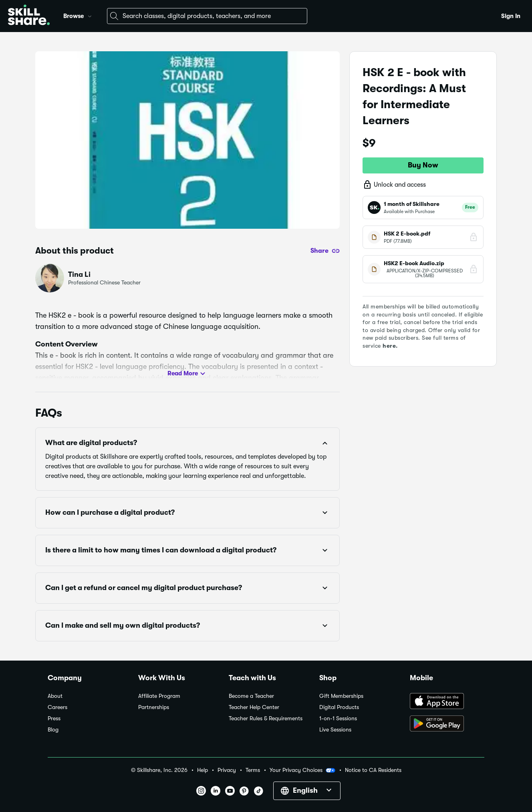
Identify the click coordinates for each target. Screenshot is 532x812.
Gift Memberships (341, 696)
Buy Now (423, 165)
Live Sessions (335, 730)
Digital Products (339, 707)
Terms (253, 770)
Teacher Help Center (254, 707)
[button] (90, 15)
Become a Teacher (251, 696)
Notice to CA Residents (373, 770)
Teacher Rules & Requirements (266, 718)
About (55, 696)
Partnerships (154, 707)
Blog (53, 730)
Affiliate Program (159, 696)
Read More (187, 374)
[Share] (325, 251)
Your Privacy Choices (302, 770)
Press (54, 718)
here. (390, 346)
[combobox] (207, 16)
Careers (57, 707)
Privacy (227, 770)
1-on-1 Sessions (338, 718)
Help (203, 770)
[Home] (29, 16)
